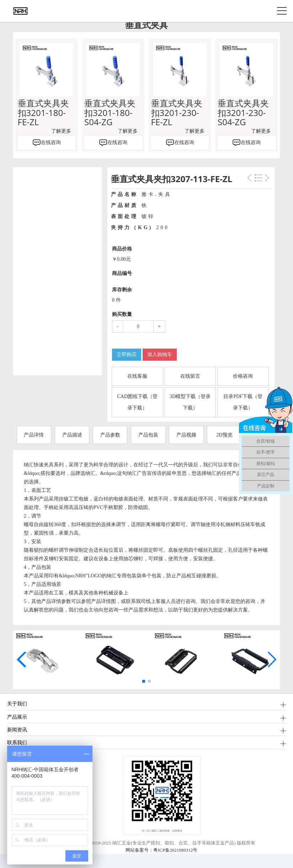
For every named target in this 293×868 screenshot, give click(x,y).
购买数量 (122, 314)
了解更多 (61, 131)
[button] (144, 681)
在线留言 (190, 376)
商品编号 (122, 273)
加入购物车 (160, 354)
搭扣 (155, 843)
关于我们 (17, 703)
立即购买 (127, 354)
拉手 (197, 843)
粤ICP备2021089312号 (175, 850)
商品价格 (122, 249)
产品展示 (17, 717)
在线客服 (137, 376)
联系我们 (17, 742)
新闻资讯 (17, 729)
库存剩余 (122, 290)
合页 (183, 843)
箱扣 (169, 843)
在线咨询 (51, 142)
